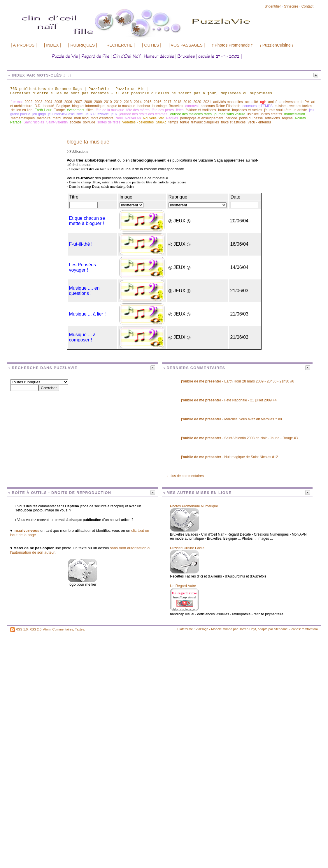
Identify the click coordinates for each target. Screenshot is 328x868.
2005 (58, 102)
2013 (128, 102)
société (76, 122)
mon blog (81, 118)
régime (287, 118)
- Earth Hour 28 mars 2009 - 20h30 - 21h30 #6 (238, 381)
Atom (47, 629)
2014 (138, 102)
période (231, 118)
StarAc (161, 122)
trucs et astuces (233, 122)
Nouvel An (133, 118)
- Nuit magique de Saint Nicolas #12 (229, 457)
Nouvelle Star (153, 118)
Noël (119, 118)
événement (76, 110)
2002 (28, 102)
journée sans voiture (229, 114)
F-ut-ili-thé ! (81, 244)
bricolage (160, 106)
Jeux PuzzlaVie (97, 114)
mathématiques (23, 118)
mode (68, 118)
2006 (68, 102)
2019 (187, 102)
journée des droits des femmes (143, 114)
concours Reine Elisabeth (220, 106)
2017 (167, 102)
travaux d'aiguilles (205, 122)
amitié (273, 102)
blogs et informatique (88, 106)
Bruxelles (176, 106)
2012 (118, 102)
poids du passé (251, 118)
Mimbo (227, 629)
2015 (148, 102)
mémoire (44, 118)
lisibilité (253, 114)
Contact (307, 6)
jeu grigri (39, 114)
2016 (158, 102)
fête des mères (138, 110)
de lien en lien (22, 110)
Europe (59, 110)
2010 (108, 102)
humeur (224, 110)
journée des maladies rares (191, 114)
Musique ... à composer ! (83, 337)
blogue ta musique (121, 106)
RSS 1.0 (22, 629)
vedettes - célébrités (138, 122)
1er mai (17, 102)
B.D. (38, 106)
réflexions (272, 118)
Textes (80, 629)
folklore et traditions (201, 110)
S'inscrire (291, 6)
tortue (185, 122)
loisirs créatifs (272, 114)
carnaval (192, 106)
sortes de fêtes (109, 122)
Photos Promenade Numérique (194, 506)
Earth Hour (43, 110)
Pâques (172, 118)
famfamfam (310, 629)
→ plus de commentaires (184, 476)
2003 (38, 102)
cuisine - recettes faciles (293, 106)
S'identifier (273, 6)
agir (263, 102)
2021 (207, 102)
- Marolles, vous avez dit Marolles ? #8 (231, 419)
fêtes (180, 110)
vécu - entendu (259, 122)
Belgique (63, 106)
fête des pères (163, 110)
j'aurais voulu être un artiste (285, 110)
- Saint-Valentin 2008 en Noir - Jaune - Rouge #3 (239, 438)
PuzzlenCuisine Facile (187, 548)
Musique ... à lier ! (87, 314)
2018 (177, 102)
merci (57, 118)
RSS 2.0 (35, 629)
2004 (48, 102)
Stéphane (281, 629)
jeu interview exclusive (65, 114)
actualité (251, 102)
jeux (114, 114)
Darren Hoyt (247, 629)
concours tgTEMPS (258, 106)
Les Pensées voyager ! (83, 267)
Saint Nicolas (34, 122)
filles (90, 110)
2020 (197, 102)
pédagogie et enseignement (202, 118)
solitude (89, 122)
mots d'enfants (102, 118)
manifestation (295, 114)
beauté (49, 106)
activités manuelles (228, 102)
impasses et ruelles (247, 110)
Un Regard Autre (183, 586)
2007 (78, 102)
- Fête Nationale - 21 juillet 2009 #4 (229, 400)
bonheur (144, 106)
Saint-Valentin (57, 122)
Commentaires (63, 629)
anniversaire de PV (294, 102)
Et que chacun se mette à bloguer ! (87, 221)
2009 (98, 102)
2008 (88, 102)
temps (173, 122)
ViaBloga (202, 629)
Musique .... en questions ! (84, 291)
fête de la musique (110, 110)
